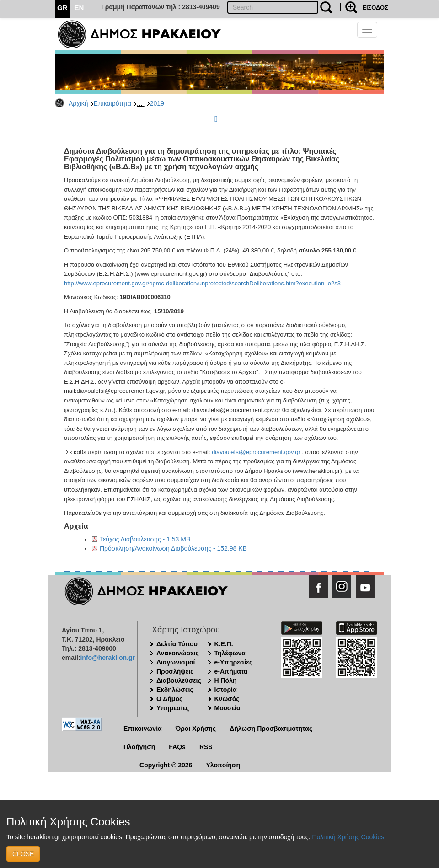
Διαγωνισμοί (176, 662)
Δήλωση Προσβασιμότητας (271, 729)
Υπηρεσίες (173, 708)
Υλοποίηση (223, 765)
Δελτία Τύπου (177, 644)
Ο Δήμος (169, 699)
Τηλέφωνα (230, 653)
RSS (206, 747)
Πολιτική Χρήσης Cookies (348, 837)
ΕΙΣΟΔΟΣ (375, 8)
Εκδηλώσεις (175, 690)
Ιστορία (226, 690)
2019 (157, 103)
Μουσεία (228, 708)
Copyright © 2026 (166, 765)
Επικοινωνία (143, 729)
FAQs (177, 747)
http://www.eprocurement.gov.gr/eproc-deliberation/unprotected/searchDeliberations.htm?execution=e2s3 (202, 283)
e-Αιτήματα (231, 671)
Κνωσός (227, 699)
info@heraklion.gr (107, 658)
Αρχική (78, 103)
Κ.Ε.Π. (224, 644)
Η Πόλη (226, 680)
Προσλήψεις (175, 671)
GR (62, 8)
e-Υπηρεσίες (234, 662)
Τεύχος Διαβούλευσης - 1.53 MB (145, 539)
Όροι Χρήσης (196, 729)
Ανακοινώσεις (178, 653)
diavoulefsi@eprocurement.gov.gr (256, 452)
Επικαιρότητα (112, 103)
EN (79, 8)
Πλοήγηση (139, 747)
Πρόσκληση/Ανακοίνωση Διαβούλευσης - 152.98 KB (173, 548)
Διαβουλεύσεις (179, 680)
